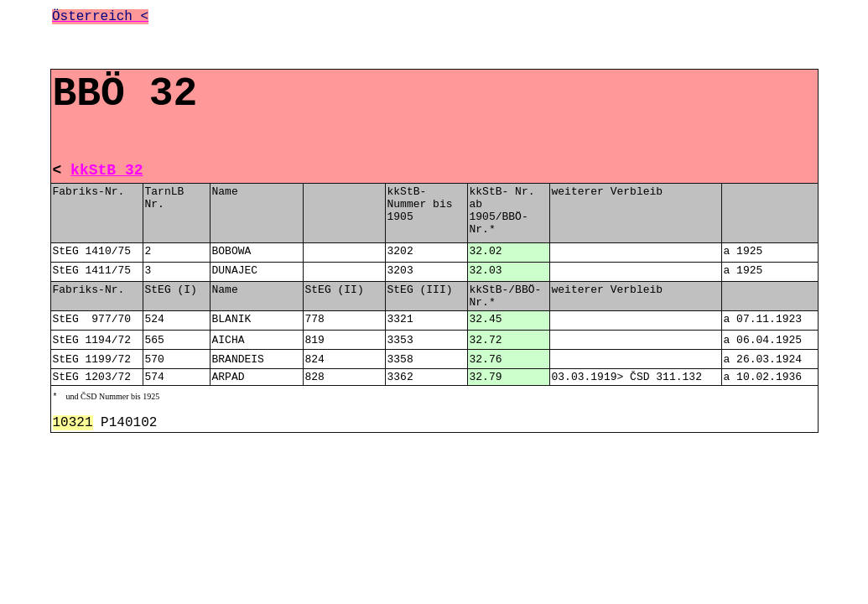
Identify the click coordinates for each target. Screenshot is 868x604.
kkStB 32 (107, 170)
